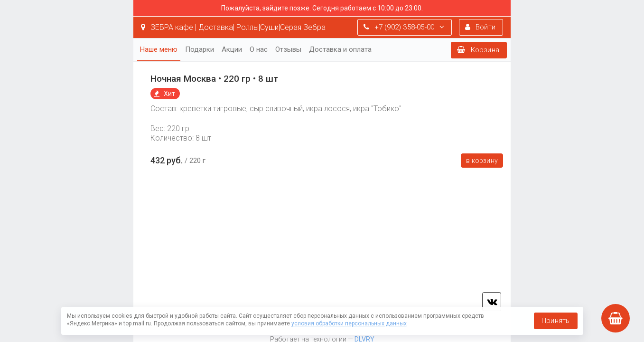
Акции (232, 49)
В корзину (482, 161)
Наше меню (159, 49)
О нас (259, 49)
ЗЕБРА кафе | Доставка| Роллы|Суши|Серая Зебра (233, 27)
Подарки (200, 49)
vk (492, 302)
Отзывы (288, 49)
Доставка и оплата (340, 49)
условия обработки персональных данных (349, 323)
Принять (555, 321)
